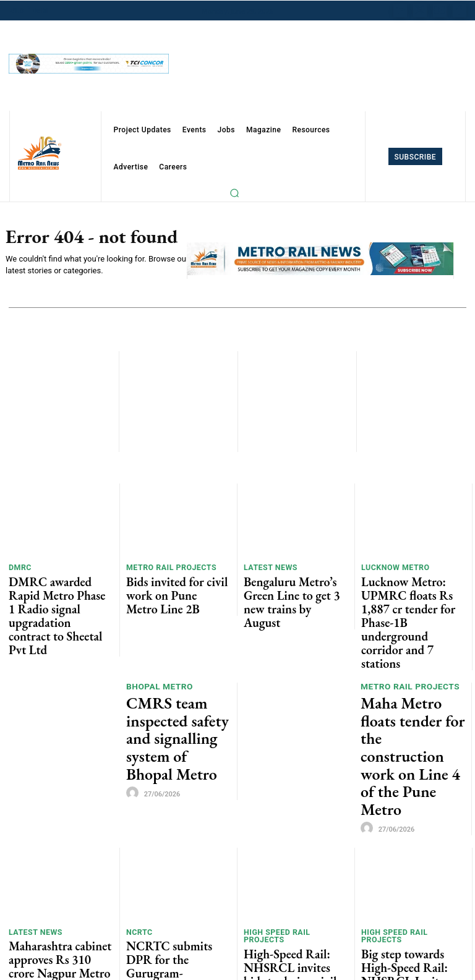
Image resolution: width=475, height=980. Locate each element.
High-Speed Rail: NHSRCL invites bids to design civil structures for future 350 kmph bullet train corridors (293, 833)
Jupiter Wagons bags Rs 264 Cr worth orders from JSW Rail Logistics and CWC (178, 911)
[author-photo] (134, 689)
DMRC (19, 569)
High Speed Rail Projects (293, 808)
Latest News (268, 569)
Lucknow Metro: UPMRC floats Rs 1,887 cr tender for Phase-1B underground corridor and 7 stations (410, 594)
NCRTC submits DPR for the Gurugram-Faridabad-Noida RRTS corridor (173, 829)
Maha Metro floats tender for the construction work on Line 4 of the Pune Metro (407, 666)
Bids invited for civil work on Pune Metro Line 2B (178, 584)
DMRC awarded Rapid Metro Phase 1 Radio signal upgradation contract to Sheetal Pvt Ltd (57, 594)
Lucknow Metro (392, 569)
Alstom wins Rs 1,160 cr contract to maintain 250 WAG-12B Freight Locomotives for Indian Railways (410, 915)
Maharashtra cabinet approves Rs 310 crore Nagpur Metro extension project (52, 833)
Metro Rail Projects (167, 569)
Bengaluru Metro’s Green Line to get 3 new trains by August (290, 589)
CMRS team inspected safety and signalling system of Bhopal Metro (177, 661)
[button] (234, 193)
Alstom (378, 879)
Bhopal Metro (158, 636)
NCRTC (138, 808)
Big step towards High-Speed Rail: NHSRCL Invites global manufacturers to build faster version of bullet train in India (413, 838)
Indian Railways (162, 880)
